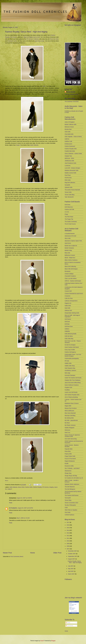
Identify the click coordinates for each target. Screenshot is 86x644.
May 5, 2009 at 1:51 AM (23, 518)
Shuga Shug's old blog (71, 476)
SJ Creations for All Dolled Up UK (74, 478)
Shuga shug (68, 473)
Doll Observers (69, 207)
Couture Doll (68, 291)
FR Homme (45, 487)
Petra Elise (68, 451)
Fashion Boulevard (70, 146)
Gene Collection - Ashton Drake (73, 154)
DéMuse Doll (68, 310)
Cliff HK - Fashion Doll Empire (73, 281)
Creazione (68, 296)
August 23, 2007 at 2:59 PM (24, 498)
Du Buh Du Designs (70, 345)
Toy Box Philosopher (70, 505)
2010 (68, 541)
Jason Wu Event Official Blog (73, 383)
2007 (68, 549)
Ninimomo (67, 430)
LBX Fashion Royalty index (72, 395)
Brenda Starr (68, 129)
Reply (11, 503)
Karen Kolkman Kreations (72, 385)
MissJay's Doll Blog (70, 416)
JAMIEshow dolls (69, 161)
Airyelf (42, 641)
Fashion (74, 608)
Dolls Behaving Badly (71, 334)
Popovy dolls (68, 454)
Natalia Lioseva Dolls (70, 173)
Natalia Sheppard (69, 428)
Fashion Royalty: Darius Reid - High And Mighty (26, 32)
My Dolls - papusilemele (71, 420)
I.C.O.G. (67, 212)
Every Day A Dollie (70, 350)
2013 (68, 533)
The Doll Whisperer (70, 489)
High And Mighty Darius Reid (32, 37)
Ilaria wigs (67, 373)
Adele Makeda (34, 145)
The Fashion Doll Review (72, 495)
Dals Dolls (67, 308)
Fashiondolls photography (72, 358)
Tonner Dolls (68, 192)
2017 (68, 522)
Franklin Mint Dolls (70, 151)
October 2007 (72, 554)
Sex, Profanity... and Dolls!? (72, 468)
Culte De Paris (69, 298)
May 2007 (71, 569)
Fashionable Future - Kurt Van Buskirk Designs (73, 355)
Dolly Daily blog (69, 339)
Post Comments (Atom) (17, 557)
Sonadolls (67, 185)
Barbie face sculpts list (71, 246)
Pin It (7, 481)
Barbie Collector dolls (71, 124)
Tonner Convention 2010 (71, 503)
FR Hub (67, 361)
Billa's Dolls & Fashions (71, 260)
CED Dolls (68, 132)
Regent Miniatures (70, 461)
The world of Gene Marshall (72, 190)
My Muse (67, 423)
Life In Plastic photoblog (71, 397)
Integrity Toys (68, 156)
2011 (68, 538)
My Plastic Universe (70, 425)
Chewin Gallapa (69, 274)
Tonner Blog (68, 500)
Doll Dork (67, 322)
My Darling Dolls (69, 418)
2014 (68, 530)
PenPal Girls (68, 178)
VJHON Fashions (69, 515)
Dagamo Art (68, 303)
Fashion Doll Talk (69, 209)
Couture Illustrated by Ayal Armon (74, 294)
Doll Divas (67, 205)
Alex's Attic (68, 238)
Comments (69, 626)
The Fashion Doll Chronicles (73, 605)
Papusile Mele (69, 449)
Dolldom (67, 329)
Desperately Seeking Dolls (72, 313)
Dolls (70, 608)
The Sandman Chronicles (72, 102)
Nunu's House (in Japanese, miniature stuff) (72, 436)
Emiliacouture (68, 144)
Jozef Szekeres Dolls (70, 163)
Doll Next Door (69, 326)
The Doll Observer (70, 487)
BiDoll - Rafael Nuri (70, 258)
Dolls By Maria (69, 336)
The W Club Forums (70, 224)
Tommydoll (68, 498)
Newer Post (7, 553)
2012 (68, 536)
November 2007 (73, 551)
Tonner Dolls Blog (70, 195)
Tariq (44, 86)
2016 (68, 525)
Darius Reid (21, 487)
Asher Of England (70, 122)
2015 (68, 528)
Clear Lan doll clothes (71, 278)
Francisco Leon (12, 41)
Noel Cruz (67, 432)
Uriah (66, 508)
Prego (66, 214)
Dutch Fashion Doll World (72, 347)
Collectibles (72, 609)
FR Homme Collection (33, 39)
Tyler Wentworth (69, 197)
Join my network (74, 611)
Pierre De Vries (54, 39)
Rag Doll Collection (70, 183)
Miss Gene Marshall (70, 413)
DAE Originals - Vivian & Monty (73, 137)
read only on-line (39, 41)
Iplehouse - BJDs (69, 158)
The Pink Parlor (69, 217)
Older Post (57, 553)
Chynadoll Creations (70, 276)
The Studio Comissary (71, 222)
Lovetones (68, 166)
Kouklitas (67, 390)
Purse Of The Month (70, 459)
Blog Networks (74, 613)
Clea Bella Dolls (69, 134)
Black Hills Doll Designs (71, 269)
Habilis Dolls (68, 363)
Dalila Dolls (68, 306)
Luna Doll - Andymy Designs (72, 168)
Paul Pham (68, 175)
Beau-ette (67, 253)
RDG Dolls (68, 180)
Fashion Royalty (37, 487)
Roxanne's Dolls (69, 466)
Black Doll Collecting (70, 266)
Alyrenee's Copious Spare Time (73, 241)
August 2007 (72, 559)
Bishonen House (69, 127)
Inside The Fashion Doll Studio (73, 378)
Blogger (53, 641)
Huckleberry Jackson (70, 370)
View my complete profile (72, 94)
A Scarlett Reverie (70, 233)
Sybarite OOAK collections (72, 484)
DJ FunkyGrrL (13, 508)
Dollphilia (67, 331)
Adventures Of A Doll (70, 236)
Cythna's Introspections (71, 301)
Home (33, 553)
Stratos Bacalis (71, 92)
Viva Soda (68, 512)
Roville (67, 463)
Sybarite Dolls (69, 187)
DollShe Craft (68, 141)
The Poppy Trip (69, 219)
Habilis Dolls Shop (70, 366)
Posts (68, 623)
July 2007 (71, 566)
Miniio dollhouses (69, 411)
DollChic (67, 139)
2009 (68, 544)
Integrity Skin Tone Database (73, 380)
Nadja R (18, 145)
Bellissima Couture (70, 255)
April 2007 (71, 571)
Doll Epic (67, 324)
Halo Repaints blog (70, 368)
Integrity (51, 487)
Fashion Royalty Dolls (71, 149)
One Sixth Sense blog (71, 439)
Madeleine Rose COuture (72, 403)
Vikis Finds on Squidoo (71, 510)
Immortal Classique (70, 375)
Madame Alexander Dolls (72, 170)
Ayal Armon (68, 243)
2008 (68, 546)
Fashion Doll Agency (70, 352)
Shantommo (68, 471)
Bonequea (68, 271)
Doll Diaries (68, 319)
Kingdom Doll (68, 387)
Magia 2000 (68, 406)
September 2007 (73, 556)
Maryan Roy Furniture (71, 408)
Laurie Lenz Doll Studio (71, 392)
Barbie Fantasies (69, 248)
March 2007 (71, 574)
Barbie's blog (68, 250)
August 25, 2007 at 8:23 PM (25, 508)
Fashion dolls (29, 487)
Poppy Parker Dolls (70, 456)
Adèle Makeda (13, 487)
